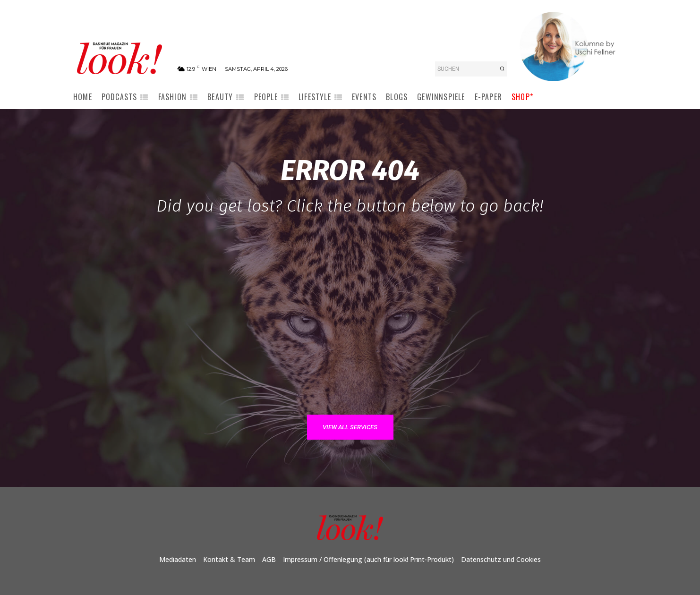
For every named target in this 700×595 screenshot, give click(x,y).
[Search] (502, 69)
